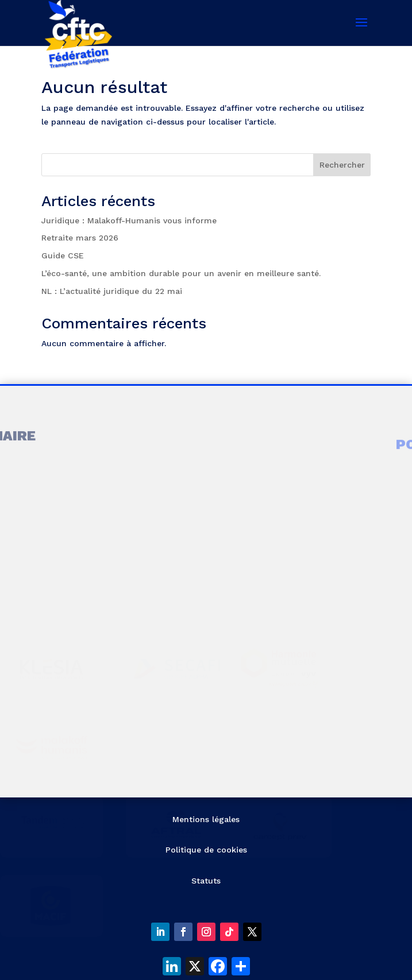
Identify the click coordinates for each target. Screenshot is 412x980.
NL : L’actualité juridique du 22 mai (112, 291)
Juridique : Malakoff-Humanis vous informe (129, 220)
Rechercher (342, 165)
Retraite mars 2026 (80, 238)
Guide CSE (63, 255)
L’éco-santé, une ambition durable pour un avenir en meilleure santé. (181, 273)
